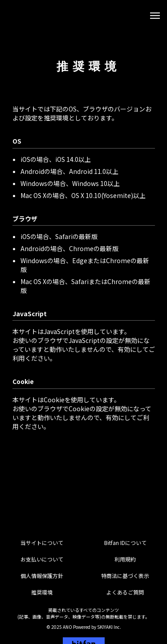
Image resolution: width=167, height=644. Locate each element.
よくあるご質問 (125, 592)
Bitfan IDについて (125, 543)
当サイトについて (42, 543)
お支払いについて (42, 559)
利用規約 (125, 559)
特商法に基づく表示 (125, 576)
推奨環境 (42, 592)
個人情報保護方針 (42, 576)
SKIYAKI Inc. (109, 627)
